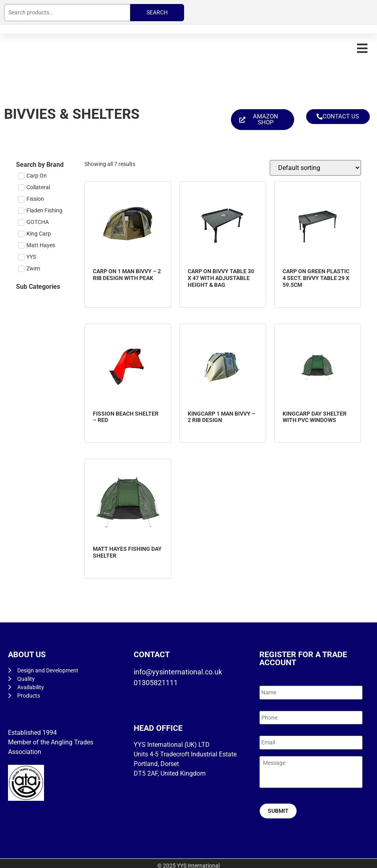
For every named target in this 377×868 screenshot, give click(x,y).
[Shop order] (315, 168)
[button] (362, 48)
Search (157, 12)
